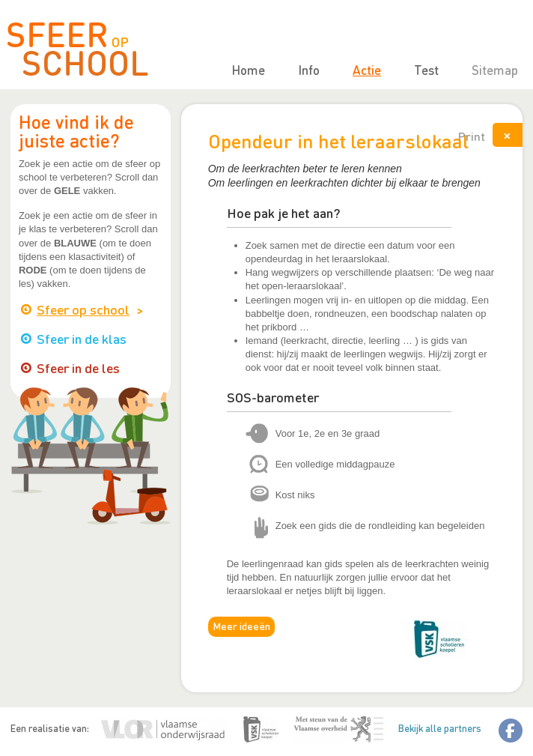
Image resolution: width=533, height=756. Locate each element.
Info (309, 70)
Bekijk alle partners (440, 728)
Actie (367, 70)
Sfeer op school (83, 309)
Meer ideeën (241, 626)
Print (472, 136)
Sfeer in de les (78, 368)
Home (248, 70)
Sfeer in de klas (82, 338)
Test (426, 70)
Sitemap (495, 70)
